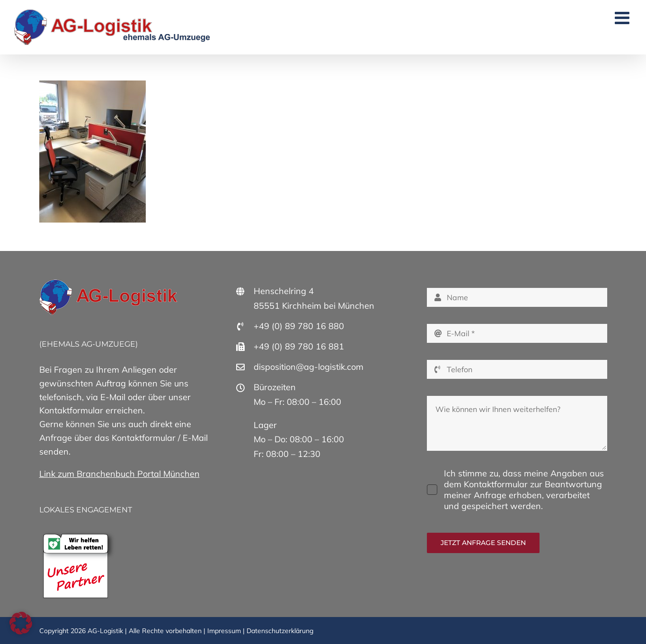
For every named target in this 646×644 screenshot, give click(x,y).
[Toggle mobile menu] (623, 18)
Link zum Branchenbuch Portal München (119, 474)
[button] (21, 623)
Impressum (224, 631)
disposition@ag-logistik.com (309, 367)
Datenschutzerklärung (280, 631)
